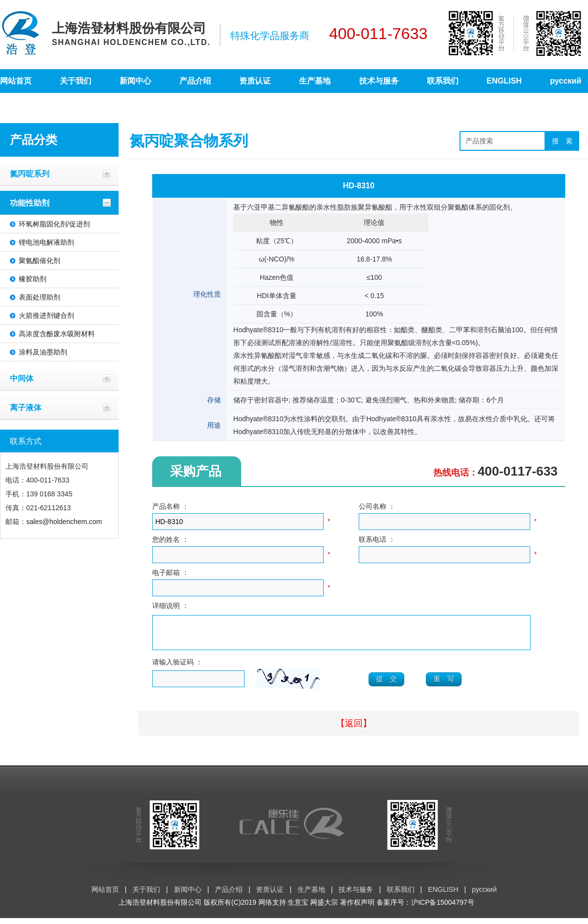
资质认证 (255, 81)
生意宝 (298, 908)
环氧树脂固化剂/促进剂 (54, 224)
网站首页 (16, 81)
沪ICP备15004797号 (443, 908)
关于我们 (76, 81)
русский (566, 81)
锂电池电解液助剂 (46, 242)
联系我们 (443, 81)
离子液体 (26, 407)
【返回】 (354, 729)
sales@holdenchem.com (64, 522)
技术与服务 (379, 81)
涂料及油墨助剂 (43, 352)
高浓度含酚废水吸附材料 (57, 334)
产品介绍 (195, 81)
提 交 (386, 685)
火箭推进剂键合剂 (46, 315)
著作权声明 (357, 908)
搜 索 (562, 141)
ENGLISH (504, 81)
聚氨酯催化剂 (40, 261)
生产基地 (315, 81)
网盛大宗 (324, 908)
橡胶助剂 (33, 279)
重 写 (444, 685)
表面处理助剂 (40, 297)
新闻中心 (135, 81)
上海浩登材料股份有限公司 (160, 908)
